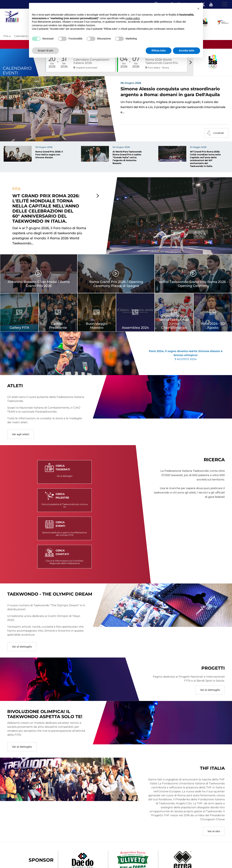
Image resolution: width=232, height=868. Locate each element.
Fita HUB (177, 859)
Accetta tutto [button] (187, 51)
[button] (198, 9)
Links (41, 859)
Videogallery (92, 859)
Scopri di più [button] (45, 51)
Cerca (154, 859)
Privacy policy (122, 859)
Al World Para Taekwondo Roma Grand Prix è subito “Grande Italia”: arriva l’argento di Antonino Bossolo (127, 161)
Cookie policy (140, 859)
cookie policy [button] (133, 18)
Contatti (107, 859)
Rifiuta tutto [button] (159, 51)
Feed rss (164, 859)
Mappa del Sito (56, 859)
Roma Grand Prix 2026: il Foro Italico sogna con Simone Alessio (49, 158)
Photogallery (74, 859)
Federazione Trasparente (21, 859)
